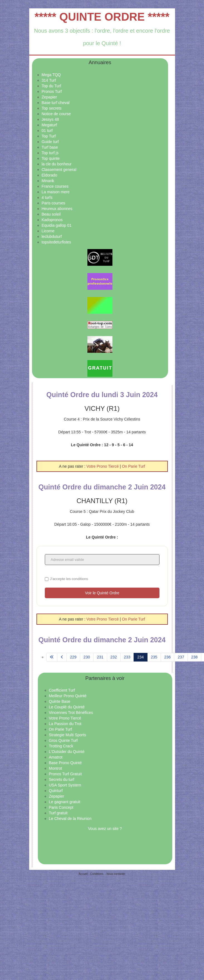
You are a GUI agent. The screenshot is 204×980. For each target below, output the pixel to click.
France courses (55, 186)
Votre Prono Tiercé (103, 466)
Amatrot (56, 757)
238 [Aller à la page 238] (194, 657)
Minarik (48, 181)
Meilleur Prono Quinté (68, 696)
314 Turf (49, 80)
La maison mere (56, 192)
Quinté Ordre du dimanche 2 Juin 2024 (102, 487)
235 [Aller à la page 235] (154, 657)
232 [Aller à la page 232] (114, 657)
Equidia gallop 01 (57, 225)
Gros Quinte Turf (63, 740)
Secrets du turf (62, 779)
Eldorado (50, 175)
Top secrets (52, 108)
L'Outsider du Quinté (67, 752)
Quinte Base (60, 701)
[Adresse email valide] (102, 560)
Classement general (59, 170)
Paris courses (54, 203)
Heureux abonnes (57, 209)
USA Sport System (65, 785)
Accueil (83, 874)
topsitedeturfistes (56, 242)
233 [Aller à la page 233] (127, 657)
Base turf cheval (56, 103)
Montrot (56, 768)
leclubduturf (52, 236)
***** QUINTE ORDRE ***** (102, 17)
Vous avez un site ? (105, 829)
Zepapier (49, 97)
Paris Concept (61, 807)
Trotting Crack (61, 746)
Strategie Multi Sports (68, 735)
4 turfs (47, 197)
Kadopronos (52, 220)
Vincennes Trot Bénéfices (71, 713)
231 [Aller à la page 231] (100, 657)
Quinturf (56, 791)
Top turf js (50, 153)
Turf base (50, 147)
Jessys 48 (50, 119)
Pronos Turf (52, 91)
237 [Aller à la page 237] (181, 657)
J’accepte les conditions (69, 579)
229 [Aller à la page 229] (73, 657)
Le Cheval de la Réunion (70, 819)
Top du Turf (51, 86)
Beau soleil (51, 214)
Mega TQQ (51, 75)
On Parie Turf (133, 466)
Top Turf (49, 136)
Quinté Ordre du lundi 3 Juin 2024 (102, 395)
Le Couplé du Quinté (67, 707)
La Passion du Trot (65, 724)
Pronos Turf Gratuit (65, 774)
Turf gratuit (58, 813)
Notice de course (56, 114)
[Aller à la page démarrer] (52, 657)
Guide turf (50, 142)
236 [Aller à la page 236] (167, 657)
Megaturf (49, 125)
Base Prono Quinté (65, 763)
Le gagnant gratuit (65, 802)
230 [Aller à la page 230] (87, 657)
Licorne (48, 231)
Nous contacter (116, 874)
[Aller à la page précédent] (62, 657)
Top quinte (51, 158)
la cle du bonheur (57, 164)
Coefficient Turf (62, 690)
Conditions (97, 874)
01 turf (47, 131)
